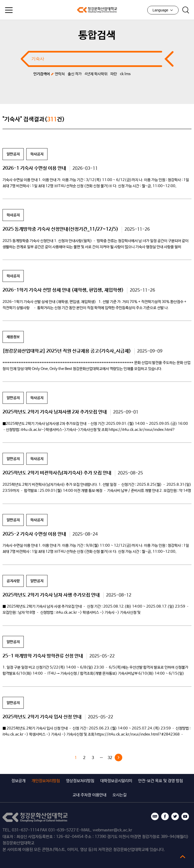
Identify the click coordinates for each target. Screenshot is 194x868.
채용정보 (13, 337)
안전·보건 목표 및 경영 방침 (161, 781)
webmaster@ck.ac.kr (112, 830)
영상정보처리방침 (80, 781)
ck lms (125, 74)
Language (163, 10)
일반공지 (13, 154)
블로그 (155, 816)
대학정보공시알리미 (116, 781)
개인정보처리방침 (46, 781)
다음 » (118, 758)
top (183, 857)
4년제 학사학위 (96, 74)
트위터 (175, 816)
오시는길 (119, 795)
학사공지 (37, 154)
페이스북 (165, 816)
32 (110, 758)
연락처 (60, 74)
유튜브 (185, 816)
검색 (186, 10)
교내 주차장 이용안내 (89, 795)
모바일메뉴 (9, 10)
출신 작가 (75, 74)
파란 (114, 74)
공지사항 (13, 581)
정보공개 (18, 781)
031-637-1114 (26, 830)
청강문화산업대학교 (97, 10)
